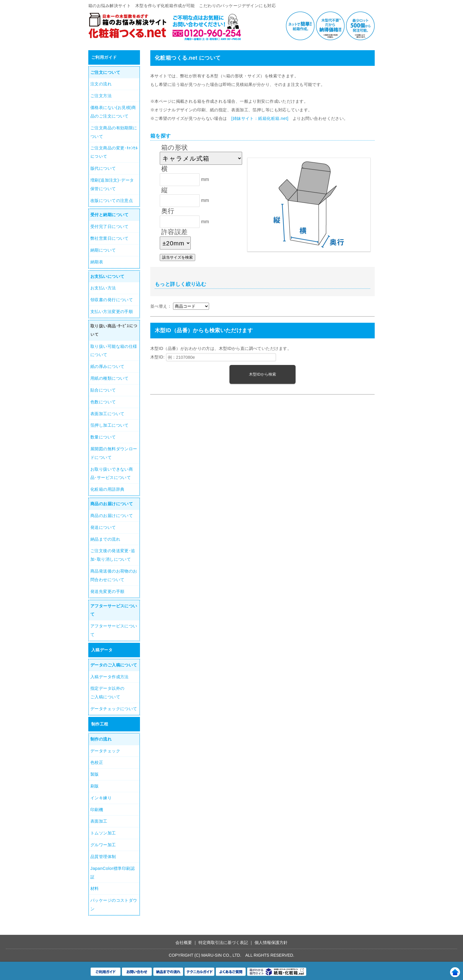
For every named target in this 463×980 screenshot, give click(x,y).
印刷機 (97, 810)
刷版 (95, 786)
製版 (95, 774)
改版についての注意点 (112, 200)
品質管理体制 (103, 857)
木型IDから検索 (262, 374)
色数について (103, 402)
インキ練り (101, 798)
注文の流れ (101, 84)
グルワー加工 (103, 845)
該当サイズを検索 (177, 257)
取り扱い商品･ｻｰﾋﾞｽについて (114, 330)
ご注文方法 (101, 96)
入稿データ (102, 650)
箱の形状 (175, 147)
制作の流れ (101, 739)
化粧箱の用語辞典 (107, 489)
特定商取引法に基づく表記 (223, 943)
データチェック (105, 751)
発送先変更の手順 (107, 591)
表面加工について (107, 414)
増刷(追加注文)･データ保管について (112, 184)
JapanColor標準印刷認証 (113, 873)
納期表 (97, 262)
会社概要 (184, 943)
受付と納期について (110, 215)
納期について (103, 250)
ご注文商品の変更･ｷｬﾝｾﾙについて (114, 152)
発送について (103, 527)
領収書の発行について (112, 300)
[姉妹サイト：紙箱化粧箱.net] (260, 118)
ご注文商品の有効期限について (114, 132)
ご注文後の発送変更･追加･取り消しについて (113, 555)
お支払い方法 (103, 288)
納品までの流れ (105, 539)
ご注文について (105, 72)
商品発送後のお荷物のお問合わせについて (114, 575)
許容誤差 (175, 232)
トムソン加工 (103, 833)
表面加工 (99, 821)
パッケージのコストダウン (114, 905)
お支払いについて (107, 276)
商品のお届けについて (112, 504)
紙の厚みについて (107, 366)
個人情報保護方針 (271, 943)
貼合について (103, 390)
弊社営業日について (110, 238)
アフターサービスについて (114, 610)
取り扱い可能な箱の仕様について (114, 351)
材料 (95, 888)
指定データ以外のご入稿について (107, 693)
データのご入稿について (114, 665)
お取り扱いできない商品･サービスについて (112, 473)
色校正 (97, 762)
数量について (103, 437)
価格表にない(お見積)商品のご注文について (113, 112)
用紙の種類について (110, 378)
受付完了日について (110, 226)
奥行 (168, 211)
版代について (103, 168)
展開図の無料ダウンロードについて (114, 453)
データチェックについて (114, 709)
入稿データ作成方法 (110, 677)
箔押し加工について (110, 425)
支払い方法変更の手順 (112, 312)
